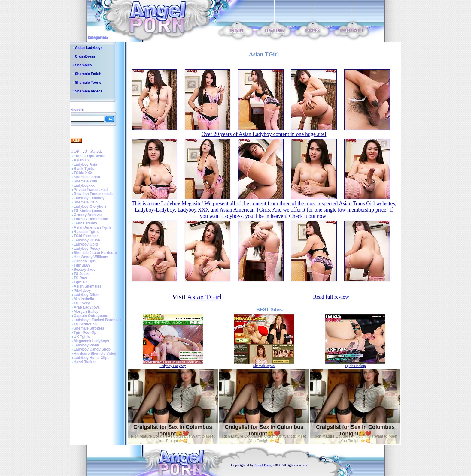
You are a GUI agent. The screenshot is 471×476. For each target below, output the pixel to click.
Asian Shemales (88, 286)
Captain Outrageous (91, 316)
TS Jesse (82, 274)
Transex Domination (91, 219)
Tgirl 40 (80, 282)
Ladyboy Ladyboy (89, 198)
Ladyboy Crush (87, 240)
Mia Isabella (84, 299)
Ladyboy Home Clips (92, 358)
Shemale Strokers (89, 328)
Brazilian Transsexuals (93, 194)
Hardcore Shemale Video (95, 354)
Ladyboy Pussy (87, 249)
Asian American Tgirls (93, 227)
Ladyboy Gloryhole (90, 206)
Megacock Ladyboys (91, 341)
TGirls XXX (83, 173)
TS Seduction (85, 324)
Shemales (84, 65)
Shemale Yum (86, 181)
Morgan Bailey (86, 312)
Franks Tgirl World (90, 156)
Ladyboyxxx (84, 185)
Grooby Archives (88, 215)
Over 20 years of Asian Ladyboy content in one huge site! (264, 134)
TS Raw (80, 278)
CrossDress (85, 56)
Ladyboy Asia (86, 164)
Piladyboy (82, 291)
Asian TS (82, 160)
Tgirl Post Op (85, 333)
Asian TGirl (204, 297)
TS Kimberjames (88, 211)
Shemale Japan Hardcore (95, 253)
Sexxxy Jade (85, 270)
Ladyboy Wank (87, 345)
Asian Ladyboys (89, 48)
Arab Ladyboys (87, 307)
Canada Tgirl (85, 261)
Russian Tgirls (86, 232)
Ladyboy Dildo (86, 295)
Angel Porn (262, 465)
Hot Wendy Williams (91, 257)
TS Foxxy (82, 303)
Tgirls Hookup (355, 366)
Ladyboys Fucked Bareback (98, 320)
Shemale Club (86, 202)
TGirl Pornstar (86, 236)
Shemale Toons (88, 83)
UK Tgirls (82, 337)
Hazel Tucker (85, 362)
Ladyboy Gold (86, 244)
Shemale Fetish (88, 74)
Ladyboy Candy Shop (92, 349)
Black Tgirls (84, 169)
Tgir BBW (82, 265)
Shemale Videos (89, 91)
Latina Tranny (86, 223)
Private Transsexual (91, 190)
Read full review (331, 297)
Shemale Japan (87, 177)
